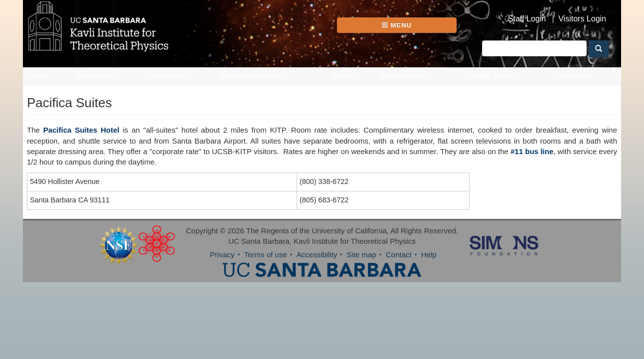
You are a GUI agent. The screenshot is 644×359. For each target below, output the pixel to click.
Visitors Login (582, 19)
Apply (342, 76)
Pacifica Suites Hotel (81, 130)
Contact (399, 255)
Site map (362, 255)
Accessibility (317, 255)
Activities (167, 76)
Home (39, 76)
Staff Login (527, 19)
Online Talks (490, 76)
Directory (95, 76)
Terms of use (266, 255)
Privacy (222, 255)
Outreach (573, 76)
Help (429, 255)
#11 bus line (532, 151)
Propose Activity (252, 76)
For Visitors (404, 76)
